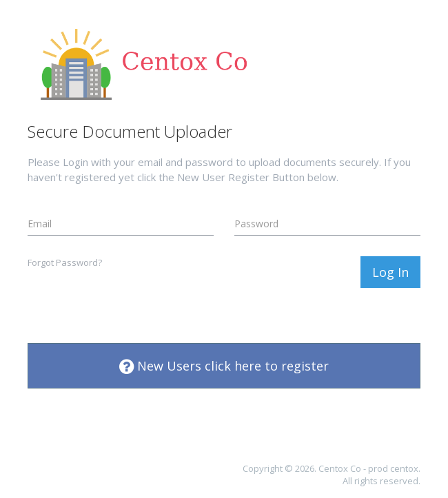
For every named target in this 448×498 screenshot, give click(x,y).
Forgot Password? (65, 262)
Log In (390, 272)
